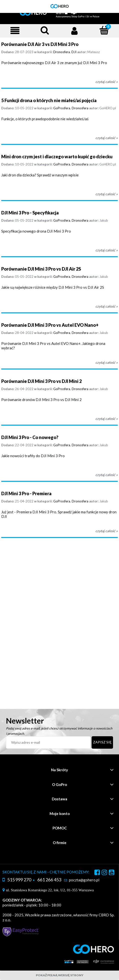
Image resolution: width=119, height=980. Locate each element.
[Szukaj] (45, 30)
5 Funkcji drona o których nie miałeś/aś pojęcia (49, 100)
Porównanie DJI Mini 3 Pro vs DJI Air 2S (41, 269)
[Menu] (15, 31)
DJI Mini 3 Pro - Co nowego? (30, 437)
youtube (112, 873)
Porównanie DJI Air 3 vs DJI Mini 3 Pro (40, 44)
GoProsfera (62, 108)
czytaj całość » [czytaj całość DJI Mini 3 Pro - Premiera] (107, 531)
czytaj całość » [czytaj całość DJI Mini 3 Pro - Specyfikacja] (107, 250)
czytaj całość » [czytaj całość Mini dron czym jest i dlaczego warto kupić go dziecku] (107, 194)
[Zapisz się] (102, 742)
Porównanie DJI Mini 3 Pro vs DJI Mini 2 (41, 381)
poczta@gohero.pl (84, 880)
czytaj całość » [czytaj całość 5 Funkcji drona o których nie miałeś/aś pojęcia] (107, 138)
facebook (97, 873)
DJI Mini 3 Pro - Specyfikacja (30, 213)
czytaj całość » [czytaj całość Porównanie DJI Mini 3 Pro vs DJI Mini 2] (107, 419)
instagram (104, 873)
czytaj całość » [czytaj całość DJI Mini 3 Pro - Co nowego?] (107, 475)
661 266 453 (49, 880)
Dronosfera (62, 52)
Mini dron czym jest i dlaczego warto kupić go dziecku (57, 157)
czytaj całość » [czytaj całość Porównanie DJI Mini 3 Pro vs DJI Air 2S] (107, 306)
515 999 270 (19, 880)
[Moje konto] (74, 31)
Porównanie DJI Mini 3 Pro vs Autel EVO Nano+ (50, 325)
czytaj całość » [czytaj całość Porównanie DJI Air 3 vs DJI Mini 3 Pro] (107, 82)
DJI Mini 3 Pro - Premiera (26, 493)
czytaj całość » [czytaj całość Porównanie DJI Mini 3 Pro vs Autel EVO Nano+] (107, 362)
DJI (74, 52)
